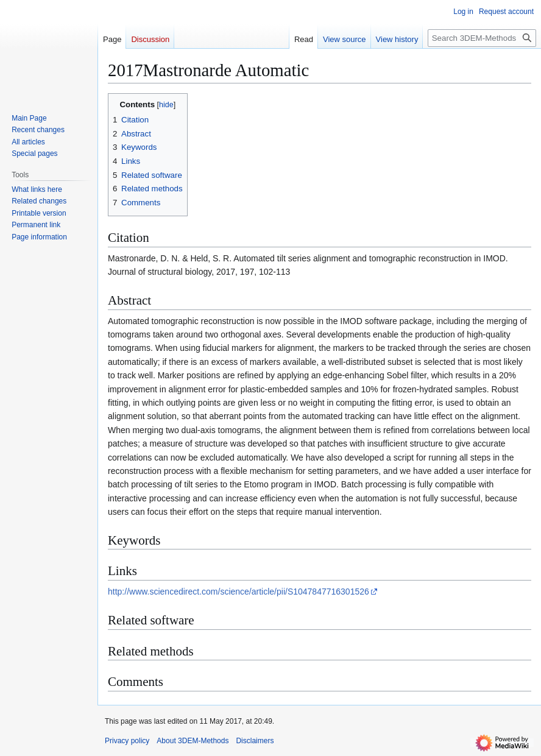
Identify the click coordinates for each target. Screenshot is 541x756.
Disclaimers (255, 741)
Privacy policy (127, 741)
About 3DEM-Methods (193, 741)
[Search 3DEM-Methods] (482, 38)
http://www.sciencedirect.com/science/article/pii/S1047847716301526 (239, 592)
